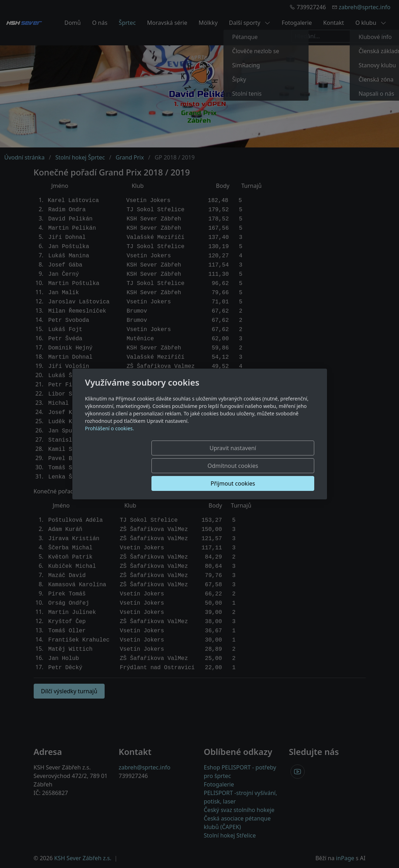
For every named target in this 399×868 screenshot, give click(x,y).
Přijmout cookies (280, 466)
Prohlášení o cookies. (110, 446)
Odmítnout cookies (209, 466)
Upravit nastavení (138, 466)
